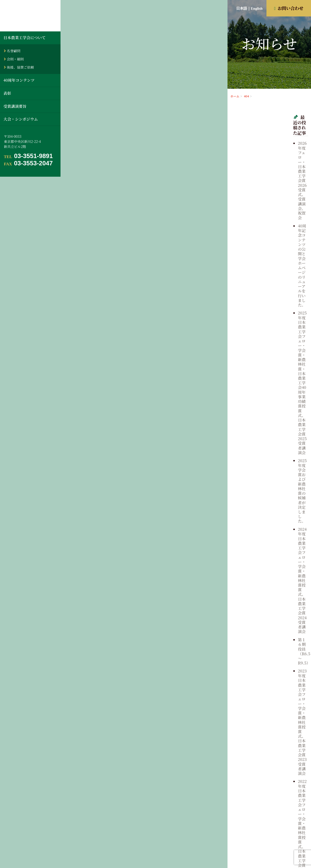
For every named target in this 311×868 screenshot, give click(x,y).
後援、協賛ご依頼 (20, 67)
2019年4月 (265, 467)
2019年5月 (265, 461)
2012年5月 (265, 517)
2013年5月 (265, 511)
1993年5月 (265, 641)
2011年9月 (265, 523)
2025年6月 (266, 399)
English (257, 8)
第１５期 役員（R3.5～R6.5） (277, 313)
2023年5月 (266, 430)
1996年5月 (265, 622)
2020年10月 (267, 454)
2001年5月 (265, 591)
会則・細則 (15, 59)
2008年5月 (266, 548)
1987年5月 (265, 678)
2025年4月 (266, 411)
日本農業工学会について (24, 38)
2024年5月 (266, 417)
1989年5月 (265, 666)
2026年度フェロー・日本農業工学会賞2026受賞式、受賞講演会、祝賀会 (280, 132)
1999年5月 (265, 604)
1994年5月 (265, 635)
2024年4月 (266, 423)
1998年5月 (265, 610)
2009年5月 (266, 541)
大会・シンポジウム (21, 119)
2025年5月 (266, 405)
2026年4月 (266, 392)
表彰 (7, 93)
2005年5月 (266, 566)
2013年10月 (266, 504)
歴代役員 (264, 358)
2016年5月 (265, 486)
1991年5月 (265, 653)
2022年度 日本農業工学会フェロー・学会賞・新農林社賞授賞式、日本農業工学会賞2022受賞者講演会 (282, 273)
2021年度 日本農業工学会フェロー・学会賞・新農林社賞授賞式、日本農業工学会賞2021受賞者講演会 (282, 295)
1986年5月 (265, 684)
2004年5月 (266, 573)
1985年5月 (265, 691)
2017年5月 (265, 479)
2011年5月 (265, 529)
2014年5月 (265, 498)
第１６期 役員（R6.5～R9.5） (277, 233)
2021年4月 (265, 448)
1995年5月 (265, 628)
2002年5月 (266, 585)
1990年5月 (265, 660)
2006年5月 (266, 560)
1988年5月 (265, 672)
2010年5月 (265, 535)
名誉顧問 (14, 51)
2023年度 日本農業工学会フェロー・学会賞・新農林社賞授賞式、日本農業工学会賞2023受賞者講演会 (282, 250)
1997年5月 (265, 616)
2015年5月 (265, 492)
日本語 (242, 8)
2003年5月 (266, 579)
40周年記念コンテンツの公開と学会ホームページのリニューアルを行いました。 (282, 150)
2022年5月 (266, 436)
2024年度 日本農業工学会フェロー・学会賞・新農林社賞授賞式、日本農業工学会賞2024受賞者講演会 (282, 215)
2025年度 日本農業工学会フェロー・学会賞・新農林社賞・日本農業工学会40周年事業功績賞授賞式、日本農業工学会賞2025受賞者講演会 (282, 172)
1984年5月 (265, 697)
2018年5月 (265, 473)
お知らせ (264, 342)
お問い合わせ (289, 8)
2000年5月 (266, 598)
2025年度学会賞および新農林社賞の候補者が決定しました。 (282, 195)
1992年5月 (265, 647)
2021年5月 (265, 442)
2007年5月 (266, 554)
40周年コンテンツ (19, 80)
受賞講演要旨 (15, 106)
